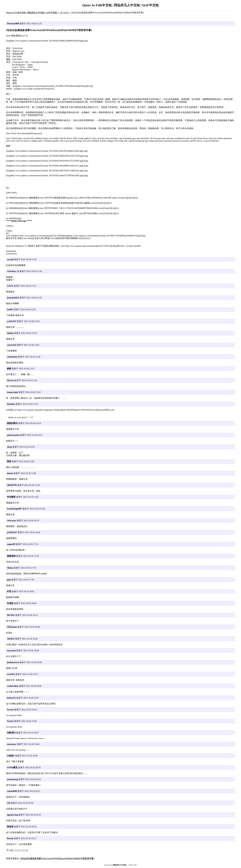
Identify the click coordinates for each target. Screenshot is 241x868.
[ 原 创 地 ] (64, 13)
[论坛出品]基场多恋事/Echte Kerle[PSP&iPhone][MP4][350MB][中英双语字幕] (57, 859)
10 (27, 850)
